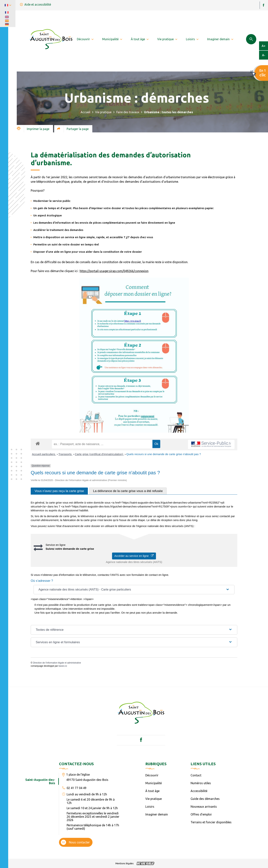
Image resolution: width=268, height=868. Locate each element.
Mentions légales (125, 863)
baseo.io (63, 666)
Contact (196, 775)
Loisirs (150, 807)
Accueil (85, 112)
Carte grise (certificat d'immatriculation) (99, 454)
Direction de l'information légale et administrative (57, 663)
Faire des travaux (128, 112)
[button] (134, 590)
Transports (65, 454)
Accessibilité (199, 791)
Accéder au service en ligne (134, 556)
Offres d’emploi (201, 814)
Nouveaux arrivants (204, 807)
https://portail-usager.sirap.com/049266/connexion (114, 271)
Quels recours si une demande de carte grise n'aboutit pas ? (164, 454)
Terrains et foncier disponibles (211, 822)
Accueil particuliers (44, 454)
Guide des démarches (205, 799)
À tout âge (152, 791)
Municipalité (154, 783)
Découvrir (152, 775)
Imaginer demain (157, 814)
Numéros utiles (201, 783)
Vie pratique (103, 112)
